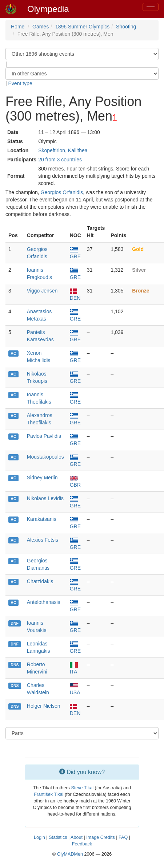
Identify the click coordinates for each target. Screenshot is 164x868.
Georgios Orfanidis (62, 192)
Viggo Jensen (42, 291)
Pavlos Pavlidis (44, 436)
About (77, 837)
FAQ (123, 837)
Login (39, 837)
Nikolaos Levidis (45, 498)
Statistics (58, 837)
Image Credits (100, 837)
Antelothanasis (44, 602)
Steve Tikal (82, 788)
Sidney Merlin (42, 478)
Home (18, 27)
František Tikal (49, 794)
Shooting (126, 27)
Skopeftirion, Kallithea (63, 150)
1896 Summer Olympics (82, 27)
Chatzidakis (40, 581)
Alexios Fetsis (43, 540)
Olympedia (48, 9)
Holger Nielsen (44, 706)
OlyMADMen (70, 854)
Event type (20, 83)
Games (41, 27)
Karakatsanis (42, 519)
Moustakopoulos (45, 457)
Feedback (82, 844)
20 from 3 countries (60, 160)
